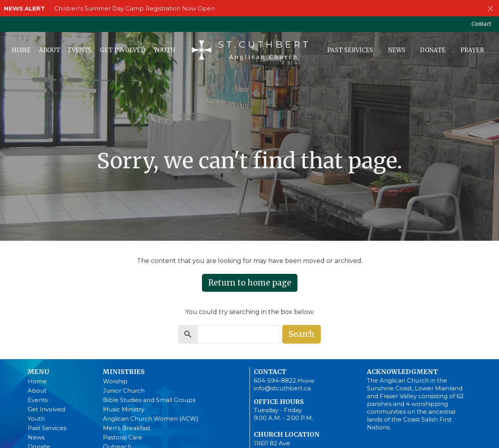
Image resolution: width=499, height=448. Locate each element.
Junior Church (124, 391)
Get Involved (123, 50)
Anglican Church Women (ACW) (151, 419)
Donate (433, 50)
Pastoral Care (123, 437)
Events (80, 50)
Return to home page (250, 283)
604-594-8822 (275, 380)
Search (302, 334)
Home (21, 50)
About (50, 50)
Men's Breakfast (127, 428)
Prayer (472, 50)
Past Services (350, 50)
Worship (115, 381)
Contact (481, 24)
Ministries (124, 372)
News (397, 50)
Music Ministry (124, 409)
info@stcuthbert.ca (282, 388)
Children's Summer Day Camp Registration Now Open (134, 8)
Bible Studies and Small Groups (149, 400)
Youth (165, 50)
